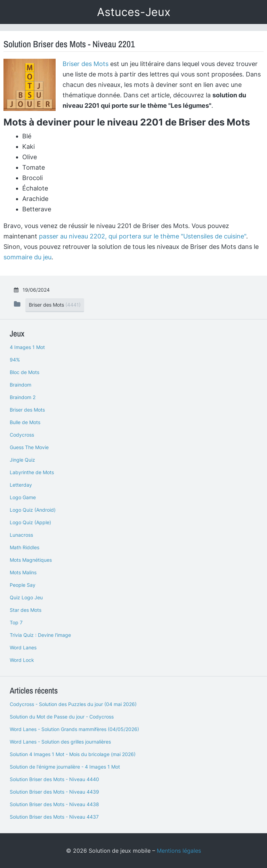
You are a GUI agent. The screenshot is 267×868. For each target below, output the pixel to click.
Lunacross (21, 535)
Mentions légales (179, 851)
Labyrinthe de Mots (32, 472)
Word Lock (22, 660)
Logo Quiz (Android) (33, 510)
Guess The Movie (29, 447)
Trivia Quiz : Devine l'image (40, 635)
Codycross (22, 435)
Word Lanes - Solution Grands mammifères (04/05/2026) (74, 729)
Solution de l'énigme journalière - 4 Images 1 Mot (65, 767)
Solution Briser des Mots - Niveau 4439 (54, 792)
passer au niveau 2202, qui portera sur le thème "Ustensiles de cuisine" (143, 236)
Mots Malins (23, 572)
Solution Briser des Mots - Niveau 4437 (54, 817)
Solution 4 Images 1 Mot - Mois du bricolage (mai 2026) (73, 754)
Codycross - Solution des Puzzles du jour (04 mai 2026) (73, 704)
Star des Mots (26, 610)
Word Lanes (23, 647)
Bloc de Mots (25, 372)
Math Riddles (25, 547)
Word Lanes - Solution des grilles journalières (60, 742)
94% (15, 360)
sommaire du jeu (27, 257)
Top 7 (16, 622)
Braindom (21, 385)
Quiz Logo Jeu (26, 597)
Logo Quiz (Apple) (30, 522)
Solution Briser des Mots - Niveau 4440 (54, 779)
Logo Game (23, 497)
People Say (23, 585)
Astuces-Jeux (134, 12)
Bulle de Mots (25, 422)
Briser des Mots (86, 64)
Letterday (21, 485)
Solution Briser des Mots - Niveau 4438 (54, 804)
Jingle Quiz (22, 460)
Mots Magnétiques (31, 560)
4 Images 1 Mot (27, 347)
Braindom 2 (23, 397)
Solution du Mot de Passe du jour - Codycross (62, 717)
